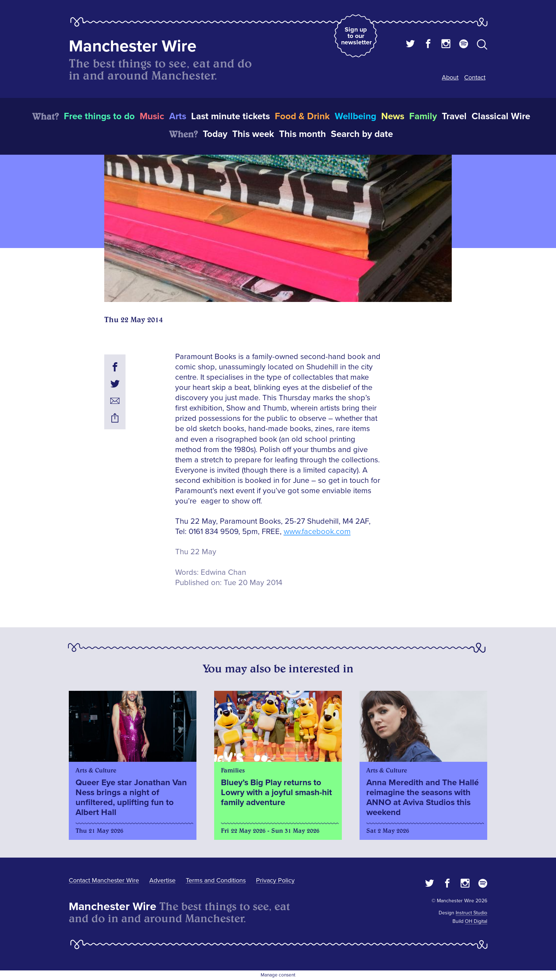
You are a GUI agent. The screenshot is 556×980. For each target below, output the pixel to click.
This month (302, 134)
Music (152, 116)
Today (215, 134)
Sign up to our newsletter (356, 36)
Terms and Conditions (216, 880)
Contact (475, 77)
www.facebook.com (317, 532)
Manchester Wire (133, 46)
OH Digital (476, 921)
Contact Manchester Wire (104, 880)
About (450, 77)
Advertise (162, 880)
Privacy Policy (275, 880)
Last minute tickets (230, 116)
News (393, 116)
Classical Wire (501, 116)
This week (253, 134)
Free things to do (99, 116)
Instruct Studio (471, 913)
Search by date (362, 134)
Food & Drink (302, 116)
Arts (178, 116)
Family (423, 116)
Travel (454, 116)
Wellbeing (355, 116)
